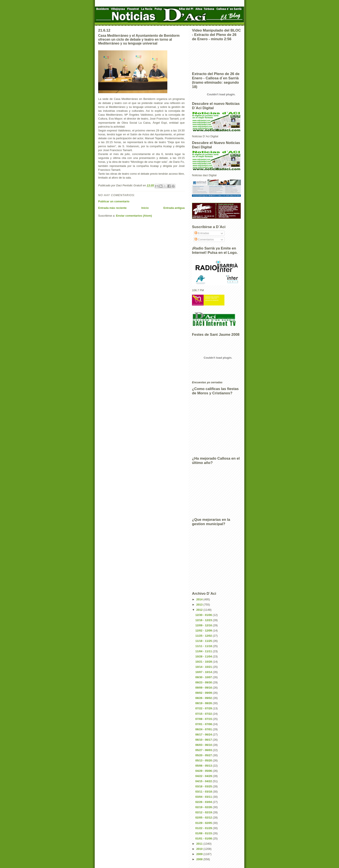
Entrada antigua (174, 208)
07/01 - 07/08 (204, 724)
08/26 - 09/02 (204, 698)
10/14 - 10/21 (204, 667)
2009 (200, 854)
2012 (200, 610)
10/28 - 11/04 (204, 656)
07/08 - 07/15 (204, 719)
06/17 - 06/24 (204, 735)
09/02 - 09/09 (204, 693)
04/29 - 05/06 (204, 771)
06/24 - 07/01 (204, 729)
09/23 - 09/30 (204, 682)
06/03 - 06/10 (204, 745)
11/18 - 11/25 (204, 641)
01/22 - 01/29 (204, 828)
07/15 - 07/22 (204, 714)
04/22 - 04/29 (204, 776)
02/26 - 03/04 (204, 802)
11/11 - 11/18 (204, 646)
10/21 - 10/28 (204, 662)
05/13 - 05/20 (204, 760)
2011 (200, 844)
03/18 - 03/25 (204, 786)
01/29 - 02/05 (204, 823)
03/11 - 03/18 (204, 792)
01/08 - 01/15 (204, 833)
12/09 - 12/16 (204, 625)
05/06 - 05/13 (204, 766)
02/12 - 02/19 (204, 812)
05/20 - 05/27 (204, 755)
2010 (200, 849)
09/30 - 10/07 (204, 677)
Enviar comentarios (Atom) (134, 216)
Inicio (145, 208)
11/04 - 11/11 (204, 651)
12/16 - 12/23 (204, 620)
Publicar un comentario (114, 201)
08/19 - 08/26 (204, 703)
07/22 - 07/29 (204, 708)
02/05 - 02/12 (204, 818)
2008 (200, 859)
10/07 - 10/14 (204, 672)
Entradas (202, 233)
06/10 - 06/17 (204, 740)
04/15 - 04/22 (204, 781)
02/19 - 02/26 (204, 807)
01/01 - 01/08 (204, 838)
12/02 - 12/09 (204, 631)
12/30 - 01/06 (204, 615)
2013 (200, 605)
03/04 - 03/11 (204, 797)
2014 (200, 599)
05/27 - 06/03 (204, 750)
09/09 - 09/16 (204, 688)
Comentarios (204, 239)
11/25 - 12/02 (204, 636)
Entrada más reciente (112, 208)
